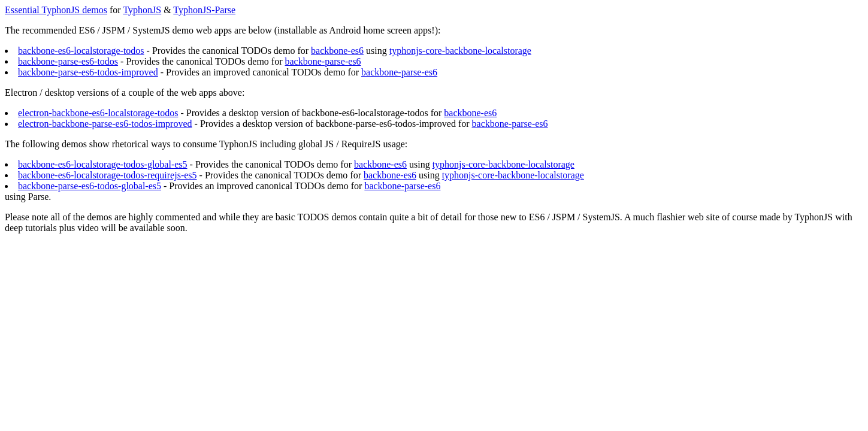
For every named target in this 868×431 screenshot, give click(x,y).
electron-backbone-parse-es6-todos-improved (105, 124)
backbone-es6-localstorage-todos (81, 51)
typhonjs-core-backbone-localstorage (460, 51)
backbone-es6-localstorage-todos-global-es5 (103, 164)
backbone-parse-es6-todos (68, 61)
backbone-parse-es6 (323, 61)
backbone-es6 (337, 51)
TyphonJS (142, 10)
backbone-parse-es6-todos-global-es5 (90, 186)
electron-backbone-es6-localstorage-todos (98, 113)
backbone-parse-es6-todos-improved (88, 72)
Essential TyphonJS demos (56, 10)
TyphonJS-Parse (204, 10)
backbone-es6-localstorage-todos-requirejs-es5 (108, 175)
